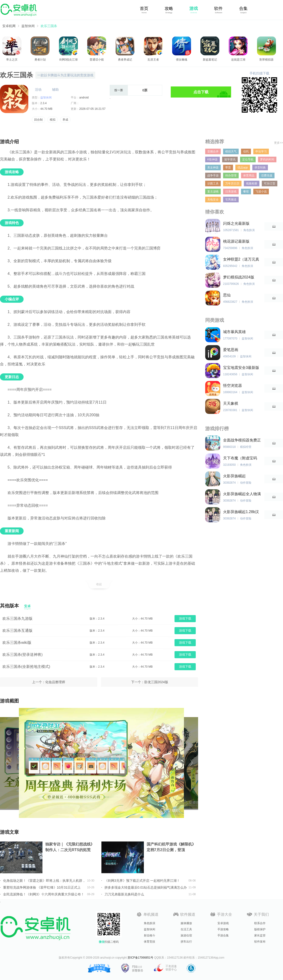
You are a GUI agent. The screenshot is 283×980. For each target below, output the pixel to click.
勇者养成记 (125, 60)
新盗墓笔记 (210, 60)
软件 (218, 8)
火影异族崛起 (234, 476)
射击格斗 (150, 935)
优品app (243, 167)
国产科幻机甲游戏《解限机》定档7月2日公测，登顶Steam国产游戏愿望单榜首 (171, 847)
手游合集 (223, 935)
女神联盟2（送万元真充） (241, 259)
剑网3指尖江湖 (69, 60)
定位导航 (248, 159)
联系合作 (260, 923)
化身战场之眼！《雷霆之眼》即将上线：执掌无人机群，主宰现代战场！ (44, 881)
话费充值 (267, 176)
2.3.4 (44, 103)
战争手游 (213, 176)
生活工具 (186, 929)
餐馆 (246, 192)
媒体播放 (186, 923)
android (84, 98)
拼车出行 (186, 942)
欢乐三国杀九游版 (17, 619)
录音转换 (260, 167)
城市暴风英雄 (234, 332)
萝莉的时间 (267, 159)
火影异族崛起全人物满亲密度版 (242, 494)
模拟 (53, 120)
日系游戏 (231, 192)
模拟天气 (231, 151)
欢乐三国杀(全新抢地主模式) (26, 667)
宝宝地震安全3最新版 (241, 368)
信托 (246, 151)
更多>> (279, 143)
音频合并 (213, 151)
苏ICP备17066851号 (140, 958)
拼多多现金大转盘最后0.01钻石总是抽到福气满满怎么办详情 (146, 887)
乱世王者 (153, 60)
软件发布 (260, 942)
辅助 (55, 90)
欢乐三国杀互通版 (17, 631)
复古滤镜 (213, 192)
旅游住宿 (186, 935)
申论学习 (261, 151)
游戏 (194, 8)
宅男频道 (231, 200)
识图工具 (213, 184)
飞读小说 (261, 192)
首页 (144, 8)
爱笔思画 (231, 350)
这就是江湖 (238, 60)
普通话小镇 (97, 60)
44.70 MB (46, 109)
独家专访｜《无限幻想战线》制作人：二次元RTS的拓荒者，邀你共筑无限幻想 (70, 847)
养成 (65, 120)
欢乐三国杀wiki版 (17, 643)
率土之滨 (12, 60)
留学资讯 (230, 159)
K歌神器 (212, 159)
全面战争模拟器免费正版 (242, 440)
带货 (228, 167)
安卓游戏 (223, 923)
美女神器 (213, 167)
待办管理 (231, 176)
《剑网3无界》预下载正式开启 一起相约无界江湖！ (142, 881)
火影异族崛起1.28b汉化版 (241, 512)
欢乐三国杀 (49, 26)
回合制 (38, 120)
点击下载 (201, 92)
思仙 (227, 295)
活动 (38, 90)
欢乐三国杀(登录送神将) (23, 655)
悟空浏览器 (233, 386)
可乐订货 (270, 184)
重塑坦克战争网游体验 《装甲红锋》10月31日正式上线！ (42, 887)
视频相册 (252, 184)
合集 (243, 8)
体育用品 (249, 176)
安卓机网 (9, 26)
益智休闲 (28, 26)
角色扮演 (150, 923)
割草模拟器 (266, 60)
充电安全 (213, 200)
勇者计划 (40, 60)
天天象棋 (231, 403)
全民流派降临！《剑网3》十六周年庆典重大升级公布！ (44, 894)
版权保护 (260, 929)
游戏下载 (185, 619)
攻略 (169, 8)
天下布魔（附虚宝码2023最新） (240, 458)
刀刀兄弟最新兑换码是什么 (124, 894)
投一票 (119, 90)
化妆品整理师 (55, 682)
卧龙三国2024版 (156, 682)
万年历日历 (232, 184)
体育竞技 (150, 942)
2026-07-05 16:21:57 (92, 109)
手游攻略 (223, 929)
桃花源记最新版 (236, 241)
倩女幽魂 (182, 60)
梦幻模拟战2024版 (239, 277)
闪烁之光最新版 (236, 223)
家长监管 (260, 935)
